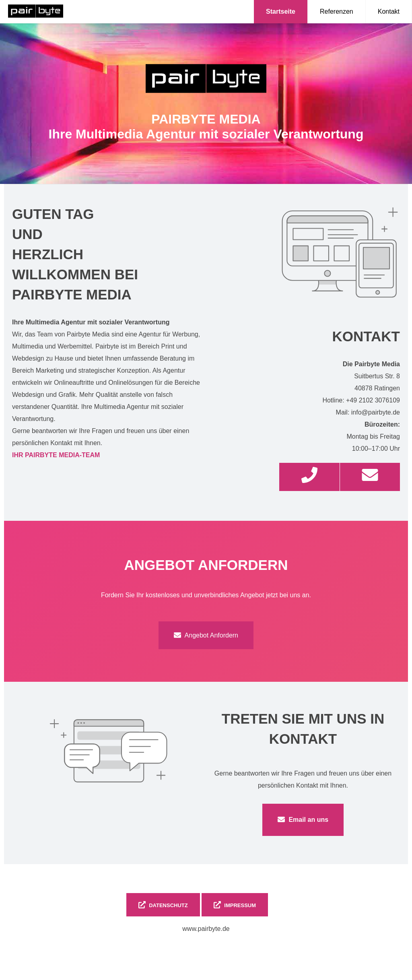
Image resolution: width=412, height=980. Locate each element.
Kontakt (389, 11)
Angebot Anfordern (206, 635)
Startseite (281, 11)
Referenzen (337, 11)
